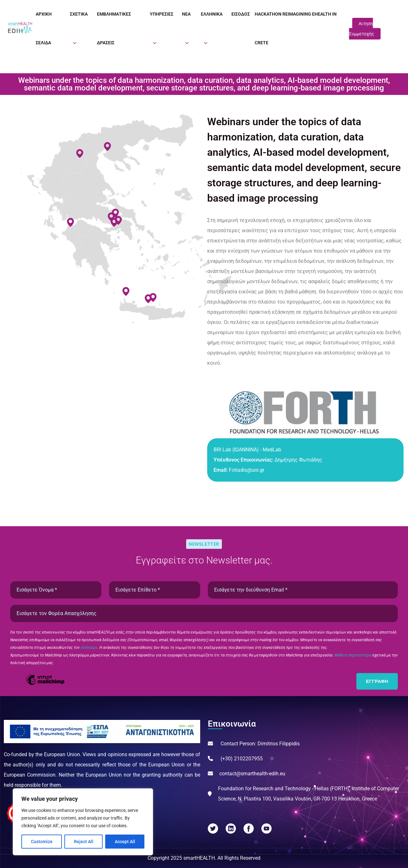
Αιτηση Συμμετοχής (362, 29)
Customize (42, 842)
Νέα (186, 14)
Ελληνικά (212, 14)
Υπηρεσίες (162, 14)
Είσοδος (241, 14)
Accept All (125, 842)
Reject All (84, 842)
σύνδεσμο (89, 648)
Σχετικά (79, 14)
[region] (83, 822)
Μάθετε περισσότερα (353, 655)
